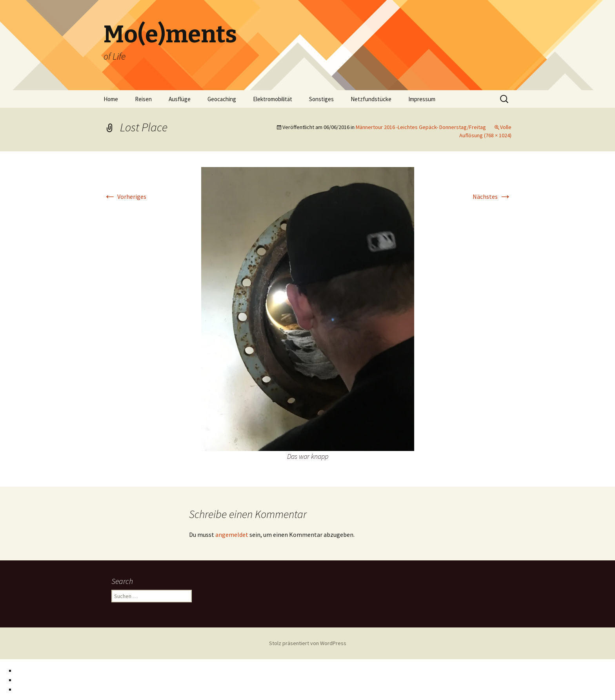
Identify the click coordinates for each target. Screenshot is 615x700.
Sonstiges (321, 99)
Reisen (143, 99)
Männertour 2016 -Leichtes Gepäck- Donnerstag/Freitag (421, 127)
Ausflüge (180, 99)
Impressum (422, 99)
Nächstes (492, 196)
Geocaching (222, 99)
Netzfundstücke (371, 99)
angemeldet (232, 535)
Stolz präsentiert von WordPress (308, 643)
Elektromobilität (273, 99)
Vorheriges (125, 196)
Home (111, 99)
